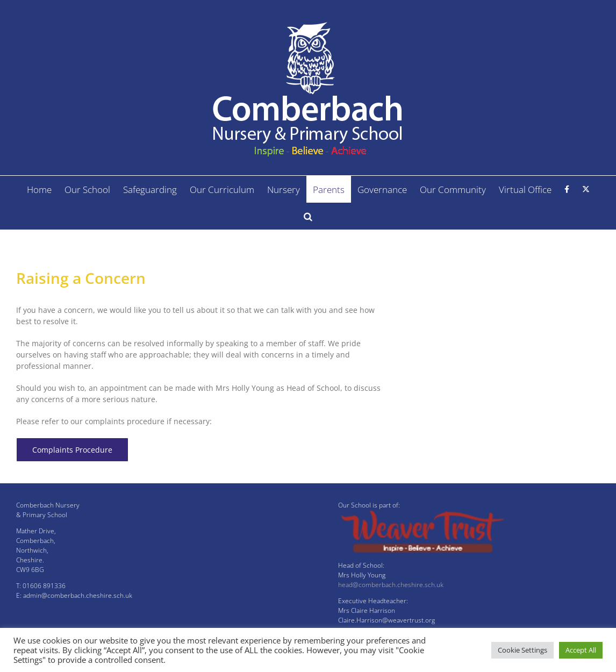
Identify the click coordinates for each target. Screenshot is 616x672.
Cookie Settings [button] (522, 650)
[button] (308, 216)
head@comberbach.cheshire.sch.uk (391, 585)
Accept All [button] (581, 650)
